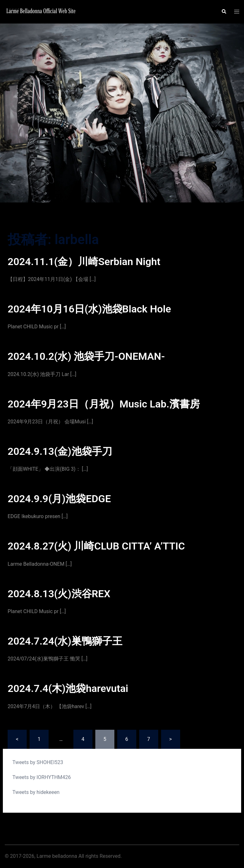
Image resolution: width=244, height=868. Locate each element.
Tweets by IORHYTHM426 (42, 777)
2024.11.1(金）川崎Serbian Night (84, 262)
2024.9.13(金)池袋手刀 (60, 451)
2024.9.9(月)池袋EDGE (59, 499)
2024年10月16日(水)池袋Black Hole (89, 309)
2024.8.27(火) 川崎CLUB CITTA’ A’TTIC (96, 546)
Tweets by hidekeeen (36, 792)
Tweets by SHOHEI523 (38, 762)
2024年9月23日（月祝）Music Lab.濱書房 (104, 404)
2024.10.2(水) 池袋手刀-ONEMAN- (86, 356)
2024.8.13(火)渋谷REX (59, 594)
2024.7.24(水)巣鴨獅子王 (65, 641)
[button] (224, 12)
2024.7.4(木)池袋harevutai (68, 688)
